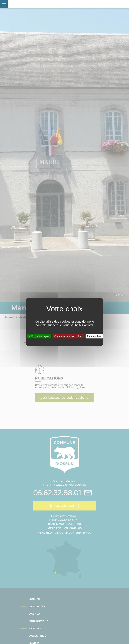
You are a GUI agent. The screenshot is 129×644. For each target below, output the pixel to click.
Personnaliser (94, 336)
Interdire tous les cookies (68, 336)
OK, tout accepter (39, 336)
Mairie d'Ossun (32, 4)
